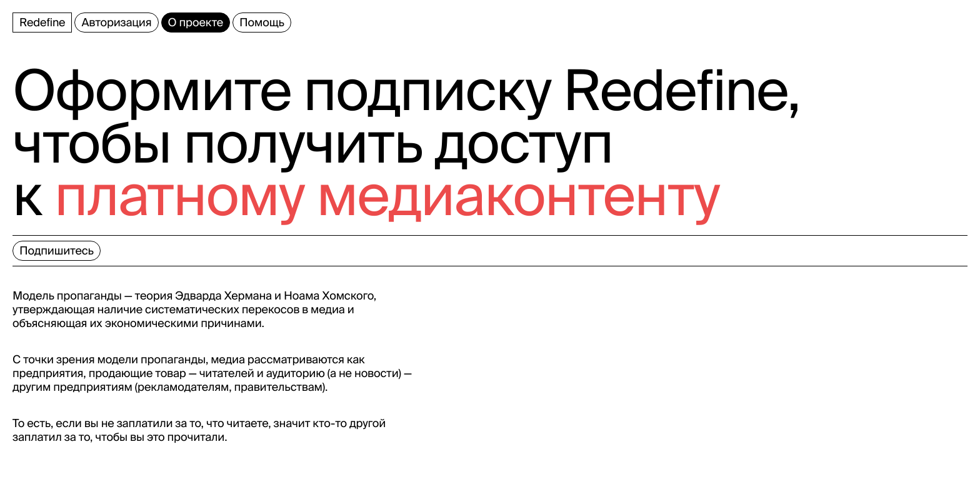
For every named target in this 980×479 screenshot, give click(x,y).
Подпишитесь (57, 251)
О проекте (196, 23)
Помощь (262, 23)
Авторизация (116, 23)
